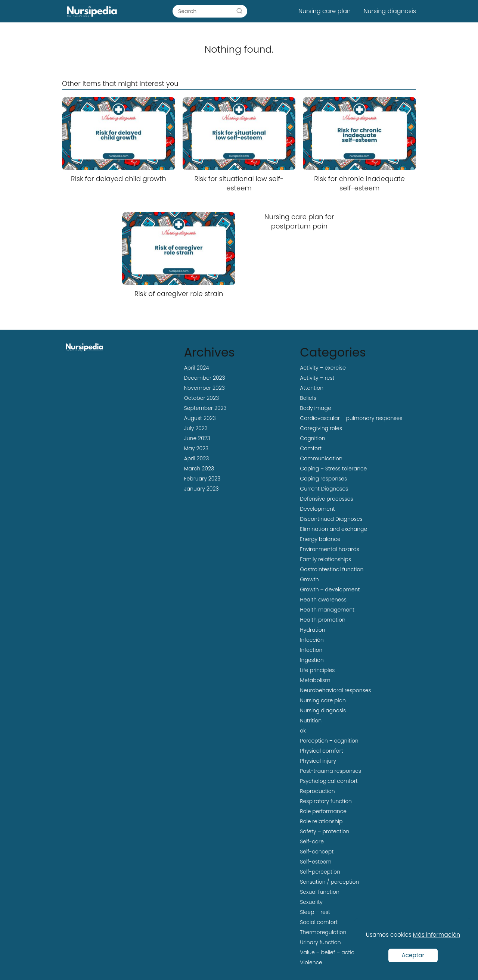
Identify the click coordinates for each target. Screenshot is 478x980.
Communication (321, 458)
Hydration (312, 630)
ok (303, 731)
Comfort (311, 448)
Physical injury (318, 761)
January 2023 (201, 489)
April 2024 (197, 368)
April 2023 (197, 458)
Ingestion (312, 660)
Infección (312, 640)
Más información (437, 935)
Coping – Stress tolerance (333, 469)
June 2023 (197, 438)
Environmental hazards (330, 549)
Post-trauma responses (330, 771)
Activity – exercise (323, 368)
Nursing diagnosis (390, 11)
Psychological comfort (329, 781)
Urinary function (320, 942)
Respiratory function (326, 801)
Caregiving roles (321, 428)
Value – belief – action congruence (345, 952)
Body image (315, 408)
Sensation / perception (329, 882)
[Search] (239, 11)
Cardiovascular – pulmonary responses (351, 418)
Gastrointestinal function (332, 569)
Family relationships (325, 559)
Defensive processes (326, 499)
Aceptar (413, 955)
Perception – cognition (329, 741)
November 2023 (204, 388)
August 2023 (200, 418)
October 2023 (201, 398)
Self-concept (317, 852)
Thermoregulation (323, 932)
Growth (309, 579)
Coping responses (323, 479)
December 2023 (205, 378)
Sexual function (319, 892)
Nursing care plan (325, 11)
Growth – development (330, 589)
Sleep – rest (315, 912)
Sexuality (311, 902)
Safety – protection (325, 831)
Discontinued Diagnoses (331, 519)
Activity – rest (317, 378)
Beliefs (308, 398)
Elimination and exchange (333, 529)
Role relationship (321, 821)
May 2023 (196, 448)
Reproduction (317, 791)
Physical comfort (321, 751)
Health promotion (322, 620)
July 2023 (196, 428)
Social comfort (319, 922)
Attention (312, 388)
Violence (311, 962)
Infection (311, 650)
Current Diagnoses (324, 489)
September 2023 (205, 408)
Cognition (312, 438)
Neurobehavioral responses (335, 690)
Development (317, 509)
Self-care (312, 841)
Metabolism (315, 680)
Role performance (323, 811)
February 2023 (202, 479)
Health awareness (323, 600)
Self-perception (320, 872)
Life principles (317, 670)
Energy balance (320, 539)
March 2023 (199, 469)
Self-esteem (316, 862)
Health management (327, 610)
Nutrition (311, 721)
